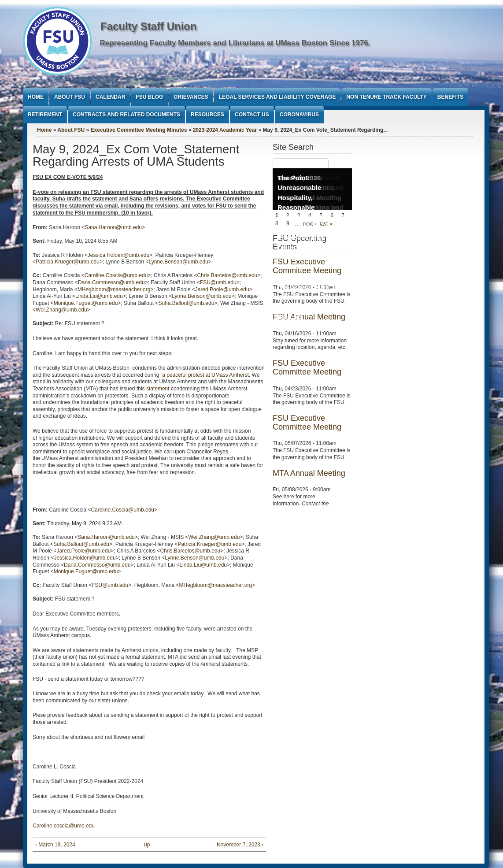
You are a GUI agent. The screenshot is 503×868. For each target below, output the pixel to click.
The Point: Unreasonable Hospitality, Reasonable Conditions (299, 198)
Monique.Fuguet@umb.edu (86, 303)
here (289, 497)
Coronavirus (299, 115)
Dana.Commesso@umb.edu (111, 282)
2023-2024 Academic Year (225, 130)
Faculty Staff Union (149, 26)
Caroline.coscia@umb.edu (64, 826)
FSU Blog (149, 97)
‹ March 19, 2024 (55, 845)
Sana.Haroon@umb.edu (113, 227)
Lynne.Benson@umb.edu (179, 262)
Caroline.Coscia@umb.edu (116, 275)
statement (158, 389)
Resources (207, 115)
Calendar (110, 97)
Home (36, 97)
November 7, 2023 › (240, 845)
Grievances (191, 97)
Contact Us (252, 115)
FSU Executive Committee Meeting (307, 367)
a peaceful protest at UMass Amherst (205, 375)
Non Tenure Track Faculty (386, 97)
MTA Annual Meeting (309, 473)
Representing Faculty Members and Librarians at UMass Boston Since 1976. (235, 43)
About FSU (70, 97)
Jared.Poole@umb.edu (222, 289)
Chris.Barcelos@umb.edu (227, 275)
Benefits (450, 97)
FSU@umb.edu (218, 282)
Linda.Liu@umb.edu (99, 296)
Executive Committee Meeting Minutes (139, 130)
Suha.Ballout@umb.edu (186, 303)
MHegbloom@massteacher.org (114, 289)
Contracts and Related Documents (126, 115)
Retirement (45, 115)
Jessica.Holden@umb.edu (118, 255)
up (147, 845)
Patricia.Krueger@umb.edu (68, 262)
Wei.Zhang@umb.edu (61, 310)
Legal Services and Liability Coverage (277, 97)
